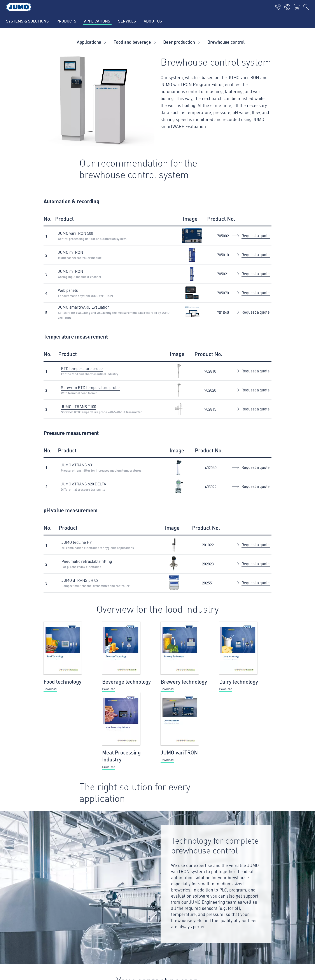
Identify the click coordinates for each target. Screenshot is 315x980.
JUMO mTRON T (72, 252)
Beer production (179, 42)
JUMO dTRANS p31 (77, 465)
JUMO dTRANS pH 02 (80, 580)
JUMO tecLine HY (77, 542)
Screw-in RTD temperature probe (90, 387)
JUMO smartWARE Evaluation (84, 307)
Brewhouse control (226, 42)
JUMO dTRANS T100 (79, 406)
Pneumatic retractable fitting (87, 561)
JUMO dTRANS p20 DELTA (83, 484)
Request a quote (256, 235)
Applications (89, 42)
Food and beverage (132, 42)
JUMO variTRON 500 (75, 233)
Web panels (68, 290)
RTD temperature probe (82, 368)
